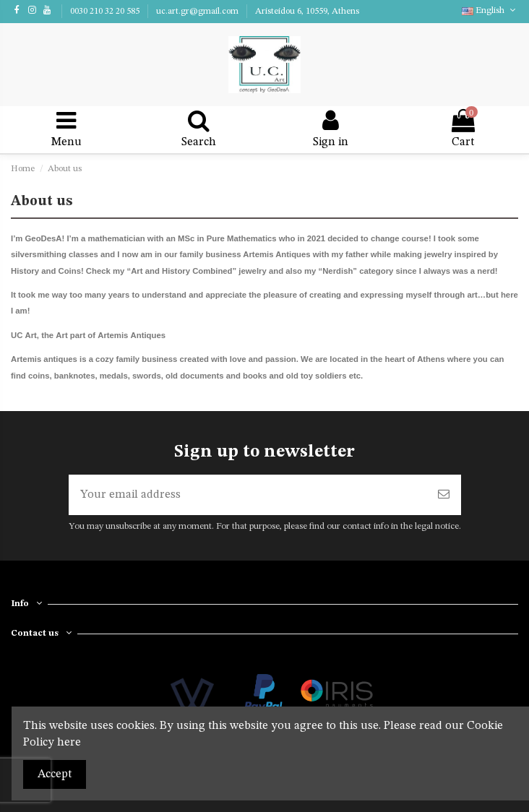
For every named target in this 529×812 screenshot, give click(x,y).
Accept (55, 774)
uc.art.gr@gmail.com (198, 12)
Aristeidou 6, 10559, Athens (307, 12)
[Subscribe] (444, 495)
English (490, 11)
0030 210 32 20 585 (106, 12)
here (69, 743)
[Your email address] (248, 495)
